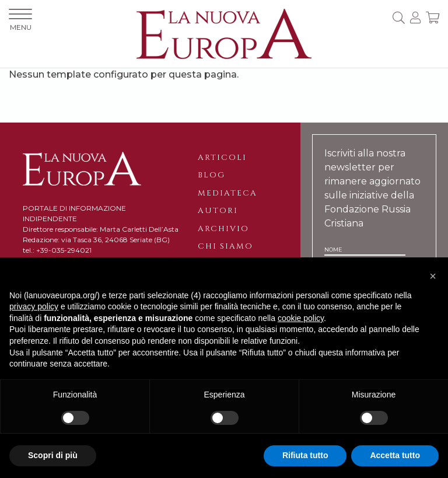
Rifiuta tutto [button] (305, 455)
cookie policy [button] (301, 318)
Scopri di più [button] (53, 455)
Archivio (223, 229)
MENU (20, 20)
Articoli (222, 158)
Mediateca (228, 193)
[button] (433, 276)
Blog (211, 175)
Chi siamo (225, 246)
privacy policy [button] (34, 306)
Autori (218, 211)
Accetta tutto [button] (395, 455)
